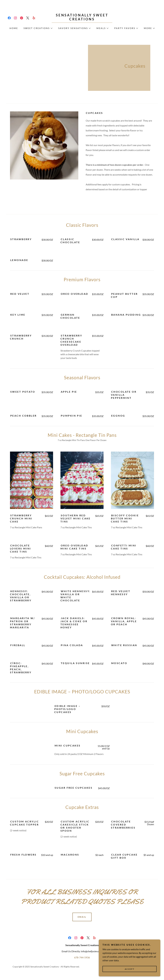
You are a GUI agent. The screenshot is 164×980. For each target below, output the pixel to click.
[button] (38, 28)
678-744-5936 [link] (82, 957)
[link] (9, 18)
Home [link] (14, 28)
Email (82, 917)
